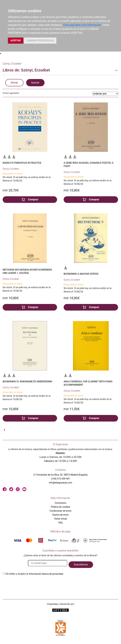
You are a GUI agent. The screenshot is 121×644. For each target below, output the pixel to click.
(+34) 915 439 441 (61, 479)
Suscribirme (81, 565)
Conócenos (61, 503)
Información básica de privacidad (46, 574)
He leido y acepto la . (35, 574)
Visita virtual (60, 519)
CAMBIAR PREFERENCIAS (40, 41)
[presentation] (28, 584)
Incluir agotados (11, 93)
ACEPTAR (16, 41)
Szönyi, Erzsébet (11, 169)
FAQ (60, 523)
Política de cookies (60, 507)
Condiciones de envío (61, 511)
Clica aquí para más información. (82, 25)
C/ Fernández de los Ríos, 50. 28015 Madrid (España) (60, 475)
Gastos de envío (60, 515)
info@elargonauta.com (60, 483)
